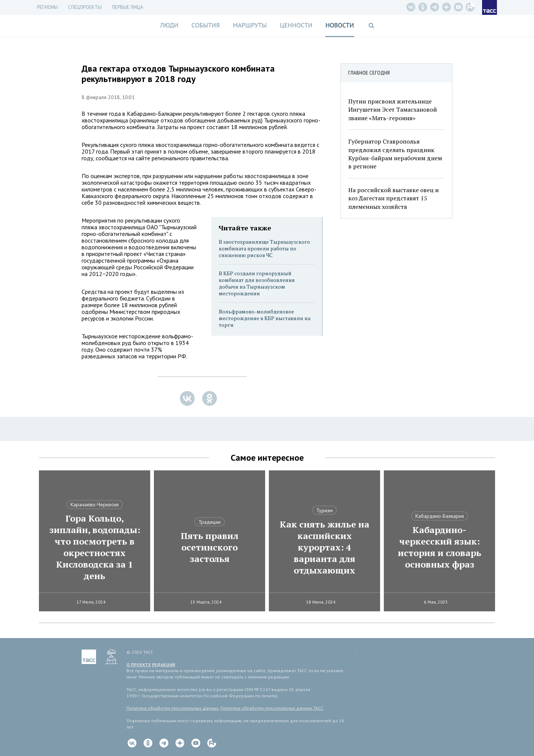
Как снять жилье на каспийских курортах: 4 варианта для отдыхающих (324, 547)
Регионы (47, 7)
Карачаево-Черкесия (95, 504)
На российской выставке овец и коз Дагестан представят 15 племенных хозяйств (393, 198)
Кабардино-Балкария (440, 516)
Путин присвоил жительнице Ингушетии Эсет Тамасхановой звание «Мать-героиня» (393, 110)
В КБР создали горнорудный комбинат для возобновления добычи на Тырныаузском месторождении (257, 283)
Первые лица (128, 7)
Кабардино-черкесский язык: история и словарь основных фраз (440, 547)
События (205, 25)
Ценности (296, 25)
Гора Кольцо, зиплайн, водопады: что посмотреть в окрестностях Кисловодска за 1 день (95, 547)
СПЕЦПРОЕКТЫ (85, 7)
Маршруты (250, 25)
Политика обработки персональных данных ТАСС (272, 708)
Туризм (324, 510)
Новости (339, 25)
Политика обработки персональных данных (172, 708)
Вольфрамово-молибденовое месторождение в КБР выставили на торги (265, 318)
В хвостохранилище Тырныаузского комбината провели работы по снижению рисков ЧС (264, 248)
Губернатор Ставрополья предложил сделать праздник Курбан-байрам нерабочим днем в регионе (395, 154)
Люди (169, 25)
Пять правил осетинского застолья (210, 547)
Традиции (210, 522)
